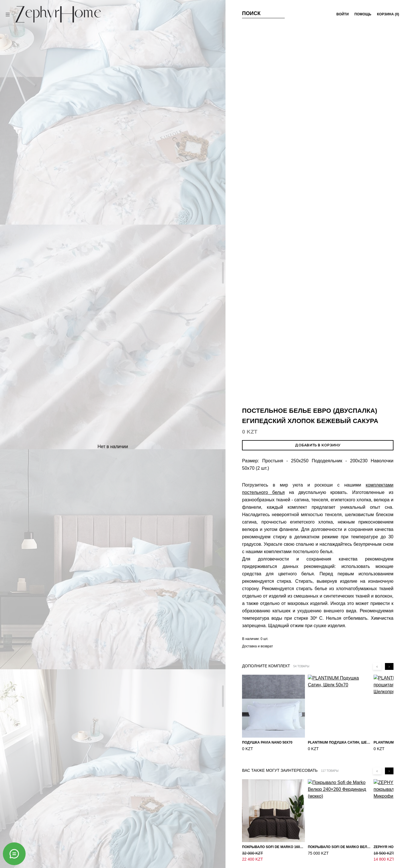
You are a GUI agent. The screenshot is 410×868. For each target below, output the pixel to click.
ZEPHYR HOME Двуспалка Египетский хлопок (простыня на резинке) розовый (366, 659)
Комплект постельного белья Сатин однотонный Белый (106, 584)
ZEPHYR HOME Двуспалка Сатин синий (301, 662)
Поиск (251, 13)
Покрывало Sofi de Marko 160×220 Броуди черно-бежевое (273, 475)
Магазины (254, 810)
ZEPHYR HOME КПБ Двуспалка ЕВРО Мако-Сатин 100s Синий (169, 583)
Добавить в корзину (318, 74)
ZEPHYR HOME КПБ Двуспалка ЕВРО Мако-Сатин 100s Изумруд (366, 585)
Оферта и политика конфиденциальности (156, 818)
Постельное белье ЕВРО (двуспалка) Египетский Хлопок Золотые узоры (35, 677)
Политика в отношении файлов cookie (156, 829)
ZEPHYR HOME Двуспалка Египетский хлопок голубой (234, 665)
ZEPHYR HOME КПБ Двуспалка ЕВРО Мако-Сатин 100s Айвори (40, 583)
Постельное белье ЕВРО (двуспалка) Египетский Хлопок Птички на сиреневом (300, 586)
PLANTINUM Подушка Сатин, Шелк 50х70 (339, 371)
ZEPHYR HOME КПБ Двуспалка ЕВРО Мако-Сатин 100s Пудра (104, 662)
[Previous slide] (377, 295)
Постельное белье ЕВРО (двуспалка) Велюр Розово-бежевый (168, 679)
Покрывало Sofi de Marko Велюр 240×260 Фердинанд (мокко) (339, 475)
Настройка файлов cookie (156, 839)
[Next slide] (389, 295)
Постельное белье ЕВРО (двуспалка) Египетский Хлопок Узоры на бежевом (232, 587)
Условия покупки (156, 810)
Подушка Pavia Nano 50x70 (267, 371)
